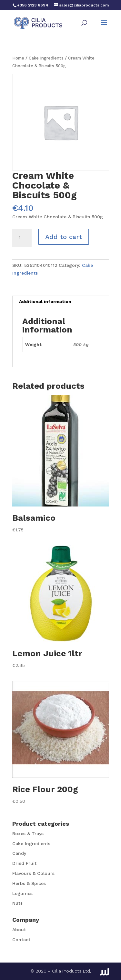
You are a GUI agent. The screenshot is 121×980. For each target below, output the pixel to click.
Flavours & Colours (33, 873)
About (19, 930)
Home (18, 58)
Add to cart (64, 237)
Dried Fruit (24, 863)
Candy (19, 853)
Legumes (22, 893)
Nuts (17, 903)
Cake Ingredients (46, 58)
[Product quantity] (22, 238)
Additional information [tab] (45, 301)
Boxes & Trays (28, 833)
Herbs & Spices (29, 883)
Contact (21, 940)
